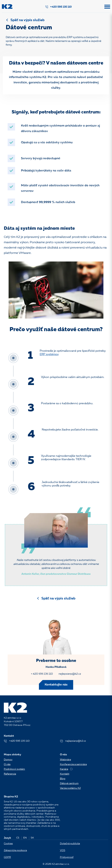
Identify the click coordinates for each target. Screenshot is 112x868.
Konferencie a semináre (73, 764)
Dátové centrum (69, 783)
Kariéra (66, 769)
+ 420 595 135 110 (42, 674)
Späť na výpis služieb (27, 20)
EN (25, 838)
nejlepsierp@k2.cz (70, 674)
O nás (7, 764)
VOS (63, 850)
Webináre (65, 760)
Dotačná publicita (70, 844)
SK (32, 838)
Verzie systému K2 (70, 788)
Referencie (10, 774)
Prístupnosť (67, 857)
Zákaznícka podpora (15, 850)
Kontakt (65, 774)
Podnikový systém (14, 769)
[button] (107, 8)
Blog (63, 779)
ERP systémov (49, 354)
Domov (8, 760)
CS (18, 838)
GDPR (7, 857)
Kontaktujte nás (56, 685)
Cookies (8, 844)
